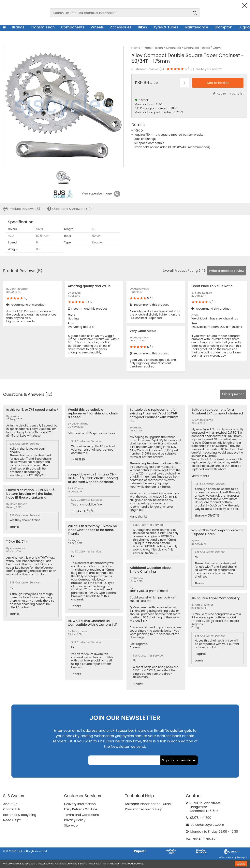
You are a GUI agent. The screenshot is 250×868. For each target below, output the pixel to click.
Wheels (97, 27)
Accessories (121, 27)
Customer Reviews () (148, 69)
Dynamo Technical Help (144, 809)
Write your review (209, 69)
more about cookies (131, 864)
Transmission (43, 27)
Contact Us (12, 809)
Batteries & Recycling (20, 815)
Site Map (71, 825)
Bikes (142, 27)
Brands (18, 27)
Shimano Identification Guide (148, 804)
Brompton (223, 27)
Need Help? (12, 820)
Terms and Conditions (81, 815)
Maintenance (196, 27)
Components (73, 27)
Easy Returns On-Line (81, 809)
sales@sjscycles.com (207, 825)
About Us (10, 804)
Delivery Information (80, 804)
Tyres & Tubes (166, 27)
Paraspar (242, 857)
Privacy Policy (75, 820)
